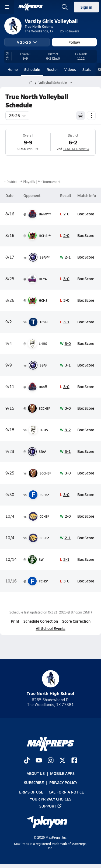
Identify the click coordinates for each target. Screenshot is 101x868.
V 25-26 (27, 42)
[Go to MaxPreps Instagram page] (51, 761)
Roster (52, 69)
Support (51, 806)
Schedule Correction (41, 621)
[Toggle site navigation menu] (7, 7)
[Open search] (65, 7)
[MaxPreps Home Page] (31, 83)
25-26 (17, 116)
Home (13, 69)
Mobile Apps (62, 773)
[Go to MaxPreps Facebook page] (74, 761)
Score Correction (76, 621)
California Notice (66, 792)
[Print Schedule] (81, 116)
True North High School (50, 683)
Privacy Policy (63, 782)
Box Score (86, 214)
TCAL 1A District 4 (76, 149)
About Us (36, 773)
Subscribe (34, 782)
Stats (87, 69)
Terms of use (30, 792)
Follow (74, 42)
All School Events (51, 628)
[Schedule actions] (91, 116)
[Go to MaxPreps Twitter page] (62, 761)
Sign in (86, 7)
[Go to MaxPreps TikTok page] (27, 761)
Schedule (32, 69)
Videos (70, 69)
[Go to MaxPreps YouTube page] (39, 761)
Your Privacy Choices (51, 799)
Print (15, 621)
